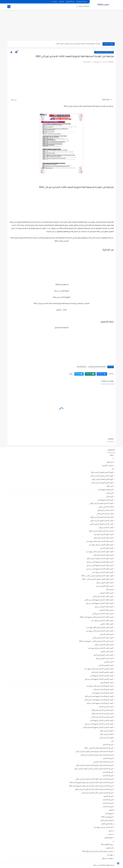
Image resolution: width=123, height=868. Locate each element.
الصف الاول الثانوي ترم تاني (104, 586)
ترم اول (111, 831)
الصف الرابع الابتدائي (107, 682)
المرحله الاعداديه (108, 807)
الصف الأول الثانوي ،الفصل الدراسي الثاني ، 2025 (98, 579)
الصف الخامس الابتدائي (106, 665)
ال (112, 469)
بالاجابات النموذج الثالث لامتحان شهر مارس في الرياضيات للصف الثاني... (78, 44)
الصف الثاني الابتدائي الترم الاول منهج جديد (100, 627)
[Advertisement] (62, 26)
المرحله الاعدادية (108, 803)
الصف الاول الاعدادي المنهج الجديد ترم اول (100, 565)
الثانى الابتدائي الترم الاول (105, 510)
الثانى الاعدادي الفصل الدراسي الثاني (101, 524)
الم (112, 741)
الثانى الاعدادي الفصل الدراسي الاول (102, 517)
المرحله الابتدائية (108, 800)
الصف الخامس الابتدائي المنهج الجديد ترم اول (99, 679)
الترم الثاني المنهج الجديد (105, 500)
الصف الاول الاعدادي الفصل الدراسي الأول (100, 558)
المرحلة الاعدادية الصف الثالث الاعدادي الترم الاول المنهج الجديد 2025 (91, 782)
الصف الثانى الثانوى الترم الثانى (103, 655)
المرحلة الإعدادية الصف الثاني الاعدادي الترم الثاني (97, 793)
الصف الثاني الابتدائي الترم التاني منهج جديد (99, 631)
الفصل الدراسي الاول (106, 734)
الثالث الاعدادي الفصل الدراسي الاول (102, 503)
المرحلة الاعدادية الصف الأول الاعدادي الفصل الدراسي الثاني (94, 779)
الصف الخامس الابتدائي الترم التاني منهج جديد (99, 669)
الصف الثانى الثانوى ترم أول (104, 658)
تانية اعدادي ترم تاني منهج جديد (103, 827)
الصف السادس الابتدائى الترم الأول (102, 710)
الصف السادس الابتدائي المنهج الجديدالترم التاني (98, 727)
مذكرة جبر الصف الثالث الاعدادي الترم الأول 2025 (98, 851)
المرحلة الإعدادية (108, 772)
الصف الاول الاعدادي (107, 548)
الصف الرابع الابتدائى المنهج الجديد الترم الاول (99, 696)
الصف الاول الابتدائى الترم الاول (103, 538)
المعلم (111, 810)
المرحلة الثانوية (108, 796)
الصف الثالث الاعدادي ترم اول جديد (102, 620)
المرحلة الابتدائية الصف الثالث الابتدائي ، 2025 (99, 748)
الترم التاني (110, 493)
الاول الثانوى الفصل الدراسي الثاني (102, 483)
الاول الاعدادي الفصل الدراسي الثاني (102, 476)
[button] (102, 374)
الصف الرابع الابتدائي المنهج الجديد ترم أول (100, 703)
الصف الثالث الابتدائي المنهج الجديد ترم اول (100, 603)
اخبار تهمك (110, 462)
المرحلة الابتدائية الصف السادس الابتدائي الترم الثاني (97, 755)
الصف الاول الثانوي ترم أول (105, 583)
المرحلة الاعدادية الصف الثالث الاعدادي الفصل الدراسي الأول (94, 789)
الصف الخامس (108, 662)
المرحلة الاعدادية (81, 367)
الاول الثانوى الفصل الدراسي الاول (102, 479)
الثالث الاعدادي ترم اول (106, 507)
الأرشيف (62, 2)
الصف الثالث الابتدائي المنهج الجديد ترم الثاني (99, 600)
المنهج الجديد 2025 (107, 817)
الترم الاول (110, 486)
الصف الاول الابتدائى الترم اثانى (103, 534)
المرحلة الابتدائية (84, 6)
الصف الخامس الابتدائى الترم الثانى (102, 672)
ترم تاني (111, 834)
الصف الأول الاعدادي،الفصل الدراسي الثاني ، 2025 (97, 576)
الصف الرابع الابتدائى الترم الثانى (103, 689)
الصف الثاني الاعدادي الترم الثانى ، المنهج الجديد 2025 (96, 641)
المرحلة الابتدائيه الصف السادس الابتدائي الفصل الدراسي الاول (94, 769)
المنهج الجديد (109, 813)
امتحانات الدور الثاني (107, 820)
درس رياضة (103, 5)
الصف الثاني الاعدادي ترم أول (104, 645)
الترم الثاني (110, 496)
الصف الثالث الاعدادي (106, 610)
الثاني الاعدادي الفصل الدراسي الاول (102, 521)
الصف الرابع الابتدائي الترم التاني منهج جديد (100, 686)
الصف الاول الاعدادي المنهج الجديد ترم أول (100, 562)
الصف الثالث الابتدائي (106, 593)
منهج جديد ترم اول (107, 858)
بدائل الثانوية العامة (107, 824)
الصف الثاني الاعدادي (106, 634)
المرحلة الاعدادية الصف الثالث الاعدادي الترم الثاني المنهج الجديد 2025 (91, 786)
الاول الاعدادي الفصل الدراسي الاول (102, 472)
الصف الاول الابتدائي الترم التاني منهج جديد (100, 541)
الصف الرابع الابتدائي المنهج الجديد (102, 693)
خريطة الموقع (70, 2)
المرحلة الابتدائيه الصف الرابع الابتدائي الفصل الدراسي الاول (95, 765)
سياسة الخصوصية (82, 2)
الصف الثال (110, 589)
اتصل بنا (54, 2)
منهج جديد (110, 855)
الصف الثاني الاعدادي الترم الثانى (103, 638)
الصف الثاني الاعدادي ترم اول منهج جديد (101, 648)
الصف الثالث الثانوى (107, 624)
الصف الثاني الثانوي (107, 651)
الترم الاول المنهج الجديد (106, 490)
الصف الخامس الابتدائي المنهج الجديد (102, 676)
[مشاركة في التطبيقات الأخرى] (71, 374)
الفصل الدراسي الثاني (106, 738)
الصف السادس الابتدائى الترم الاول (102, 713)
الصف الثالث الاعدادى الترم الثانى (104, 52)
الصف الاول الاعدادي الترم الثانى (103, 555)
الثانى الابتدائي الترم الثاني (105, 514)
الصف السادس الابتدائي (106, 707)
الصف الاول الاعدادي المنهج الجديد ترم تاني (100, 569)
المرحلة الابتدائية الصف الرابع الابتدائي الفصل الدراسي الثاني (94, 751)
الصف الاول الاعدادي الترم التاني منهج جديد (100, 552)
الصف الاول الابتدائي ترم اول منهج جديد (101, 545)
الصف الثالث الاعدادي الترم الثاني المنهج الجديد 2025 (96, 617)
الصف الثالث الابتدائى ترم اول (104, 607)
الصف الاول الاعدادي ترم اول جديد (103, 572)
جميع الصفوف (109, 838)
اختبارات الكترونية (108, 465)
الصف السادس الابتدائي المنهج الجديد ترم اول (99, 724)
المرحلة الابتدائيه (108, 758)
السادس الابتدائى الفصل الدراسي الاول (101, 531)
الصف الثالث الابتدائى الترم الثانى (103, 596)
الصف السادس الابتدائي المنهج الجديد (101, 720)
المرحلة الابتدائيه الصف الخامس (103, 762)
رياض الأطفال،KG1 (107, 844)
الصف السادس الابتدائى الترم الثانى (102, 717)
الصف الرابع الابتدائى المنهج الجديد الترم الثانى (99, 700)
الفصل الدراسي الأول (106, 731)
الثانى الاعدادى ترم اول (106, 527)
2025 (111, 455)
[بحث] (9, 7)
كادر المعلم (110, 848)
